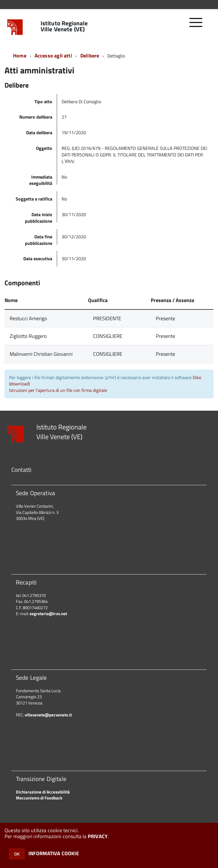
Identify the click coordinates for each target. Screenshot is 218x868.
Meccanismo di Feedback (39, 798)
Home (20, 56)
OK (17, 854)
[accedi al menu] (196, 25)
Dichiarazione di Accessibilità (43, 792)
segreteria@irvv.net (48, 614)
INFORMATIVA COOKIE (54, 853)
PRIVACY (98, 836)
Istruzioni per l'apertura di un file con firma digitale (58, 390)
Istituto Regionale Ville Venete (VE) (64, 26)
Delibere (90, 56)
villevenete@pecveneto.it (48, 715)
